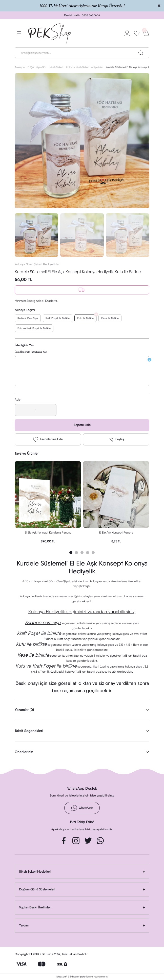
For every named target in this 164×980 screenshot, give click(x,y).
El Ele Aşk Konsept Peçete (116, 533)
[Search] (82, 53)
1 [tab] (71, 553)
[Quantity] (36, 410)
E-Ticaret (75, 976)
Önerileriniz (24, 752)
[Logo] (50, 33)
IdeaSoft (62, 977)
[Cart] (146, 33)
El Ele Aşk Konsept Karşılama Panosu (48, 533)
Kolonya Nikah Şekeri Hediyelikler (37, 264)
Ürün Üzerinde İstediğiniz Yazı (31, 352)
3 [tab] (82, 553)
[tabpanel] (48, 504)
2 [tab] (76, 553)
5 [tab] (93, 553)
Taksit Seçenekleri (29, 731)
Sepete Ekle (82, 425)
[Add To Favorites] (48, 439)
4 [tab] (88, 553)
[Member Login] (127, 33)
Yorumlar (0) (24, 710)
